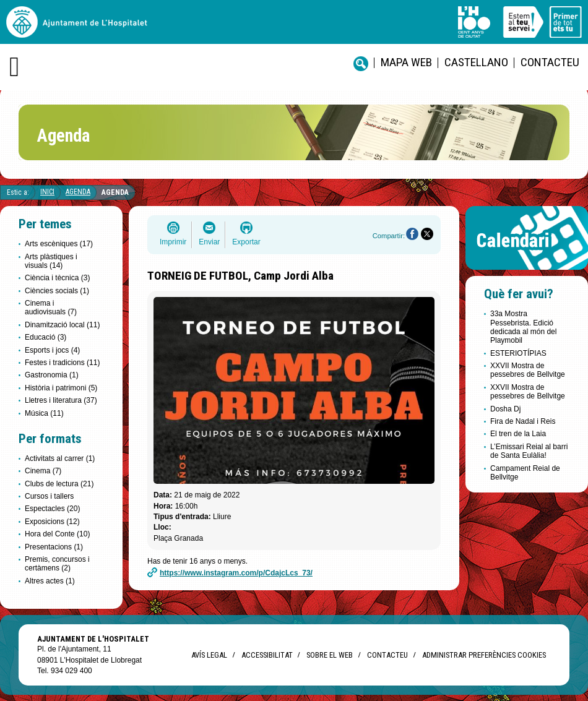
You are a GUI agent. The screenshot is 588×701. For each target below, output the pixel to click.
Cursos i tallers (49, 496)
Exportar (246, 242)
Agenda (78, 192)
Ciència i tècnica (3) (57, 278)
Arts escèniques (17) (59, 244)
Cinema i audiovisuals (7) (51, 307)
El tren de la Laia (518, 434)
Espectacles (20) (52, 509)
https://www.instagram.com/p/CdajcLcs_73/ (236, 573)
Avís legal (209, 655)
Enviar (209, 242)
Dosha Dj (505, 409)
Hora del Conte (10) (57, 534)
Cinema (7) (43, 471)
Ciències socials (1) (57, 291)
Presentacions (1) (54, 547)
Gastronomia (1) (52, 375)
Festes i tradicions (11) (62, 363)
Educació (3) (45, 337)
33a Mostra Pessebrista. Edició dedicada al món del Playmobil (523, 327)
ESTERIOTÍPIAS (518, 353)
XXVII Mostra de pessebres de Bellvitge (528, 370)
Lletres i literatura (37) (61, 400)
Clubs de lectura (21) (59, 484)
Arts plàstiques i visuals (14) (51, 261)
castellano (476, 62)
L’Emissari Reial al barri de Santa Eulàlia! (529, 451)
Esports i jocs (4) (52, 350)
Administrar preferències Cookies (484, 655)
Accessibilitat (267, 655)
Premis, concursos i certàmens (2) (57, 564)
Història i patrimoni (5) (61, 388)
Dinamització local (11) (62, 325)
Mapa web (406, 62)
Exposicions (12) (52, 522)
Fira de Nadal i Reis (523, 421)
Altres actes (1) (50, 581)
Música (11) (44, 413)
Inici (47, 192)
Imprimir (173, 242)
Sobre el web (330, 655)
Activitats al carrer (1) (60, 458)
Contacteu (550, 62)
